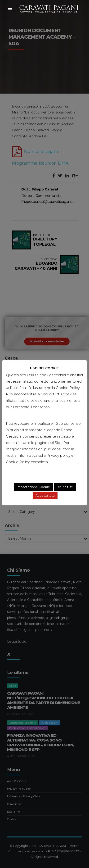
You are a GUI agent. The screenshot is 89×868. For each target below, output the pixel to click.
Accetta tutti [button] (45, 496)
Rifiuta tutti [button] (65, 487)
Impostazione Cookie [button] (33, 487)
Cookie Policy (18, 462)
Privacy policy (58, 456)
